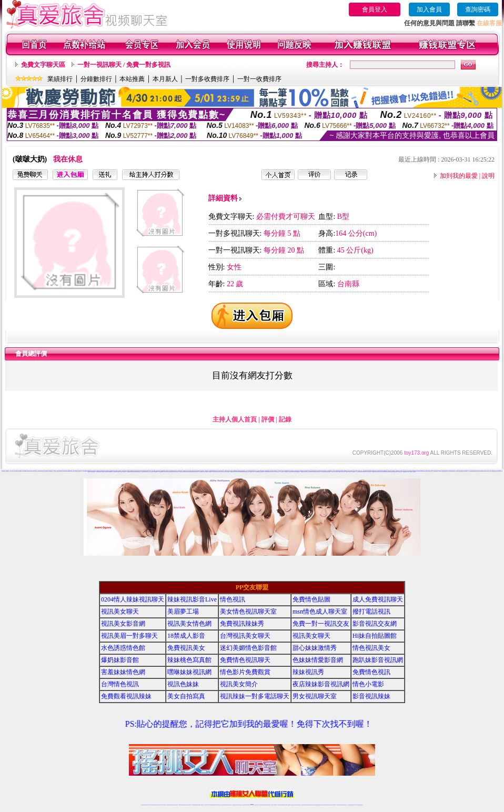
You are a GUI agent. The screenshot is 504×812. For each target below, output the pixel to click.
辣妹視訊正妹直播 (273, 805)
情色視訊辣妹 (143, 805)
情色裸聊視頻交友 (51, 471)
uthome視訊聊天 (156, 472)
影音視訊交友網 (494, 471)
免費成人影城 (333, 472)
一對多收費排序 (207, 79)
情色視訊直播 (146, 805)
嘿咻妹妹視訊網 (189, 672)
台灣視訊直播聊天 (349, 805)
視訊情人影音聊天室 (484, 471)
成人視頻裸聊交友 (7, 471)
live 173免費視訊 (357, 805)
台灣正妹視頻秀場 (46, 471)
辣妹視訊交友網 (219, 472)
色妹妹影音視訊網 (390, 472)
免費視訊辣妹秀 (242, 624)
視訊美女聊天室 (339, 805)
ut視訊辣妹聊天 (215, 805)
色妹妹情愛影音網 (479, 471)
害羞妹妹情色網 (123, 672)
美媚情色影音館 (115, 472)
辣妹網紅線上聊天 (268, 805)
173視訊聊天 (202, 805)
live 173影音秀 (161, 805)
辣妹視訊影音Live (196, 472)
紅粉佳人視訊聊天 (410, 472)
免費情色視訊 (371, 672)
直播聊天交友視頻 (56, 471)
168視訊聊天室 (465, 471)
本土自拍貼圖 (286, 472)
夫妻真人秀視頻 (37, 471)
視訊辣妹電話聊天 (461, 471)
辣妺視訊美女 (361, 805)
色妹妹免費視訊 (234, 805)
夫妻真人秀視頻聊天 (294, 805)
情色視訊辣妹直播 (323, 805)
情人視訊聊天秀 (419, 471)
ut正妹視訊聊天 (226, 805)
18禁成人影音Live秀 (268, 472)
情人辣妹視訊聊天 (201, 472)
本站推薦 (132, 79)
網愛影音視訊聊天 (233, 472)
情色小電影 (448, 471)
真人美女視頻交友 (33, 471)
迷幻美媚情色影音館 (248, 648)
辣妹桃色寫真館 (133, 472)
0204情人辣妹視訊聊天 (133, 599)
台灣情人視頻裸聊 (481, 471)
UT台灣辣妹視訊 (277, 472)
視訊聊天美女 (165, 805)
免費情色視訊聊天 (138, 472)
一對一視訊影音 (223, 472)
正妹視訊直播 (240, 805)
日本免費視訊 (440, 471)
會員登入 (375, 9)
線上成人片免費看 (346, 472)
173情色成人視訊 (400, 472)
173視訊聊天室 (230, 805)
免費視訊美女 (186, 648)
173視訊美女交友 (214, 472)
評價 (268, 419)
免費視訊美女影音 (247, 472)
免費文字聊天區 (43, 65)
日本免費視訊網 (98, 472)
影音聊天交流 (303, 472)
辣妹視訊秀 (308, 672)
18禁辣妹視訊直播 (294, 472)
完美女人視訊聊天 (369, 472)
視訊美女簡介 (239, 684)
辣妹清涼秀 (350, 472)
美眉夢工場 (183, 611)
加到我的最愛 (459, 176)
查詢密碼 (478, 9)
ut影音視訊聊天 (353, 805)
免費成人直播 (330, 805)
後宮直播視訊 (337, 472)
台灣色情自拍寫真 (395, 472)
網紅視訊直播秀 (244, 805)
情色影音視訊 (157, 805)
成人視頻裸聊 (286, 805)
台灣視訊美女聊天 (245, 636)
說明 (488, 176)
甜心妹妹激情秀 (315, 648)
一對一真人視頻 (11, 471)
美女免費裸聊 (25, 471)
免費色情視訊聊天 (328, 472)
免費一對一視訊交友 (489, 471)
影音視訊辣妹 (210, 472)
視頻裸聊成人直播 (65, 471)
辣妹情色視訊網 (93, 472)
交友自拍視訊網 (142, 472)
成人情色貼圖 (289, 472)
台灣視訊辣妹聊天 (189, 805)
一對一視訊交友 (282, 472)
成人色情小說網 (402, 471)
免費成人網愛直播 (206, 472)
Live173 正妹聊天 (278, 805)
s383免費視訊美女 (162, 472)
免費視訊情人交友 (430, 471)
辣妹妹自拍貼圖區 (227, 472)
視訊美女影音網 (123, 624)
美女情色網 (422, 471)
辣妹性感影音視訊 (436, 471)
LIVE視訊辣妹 (150, 805)
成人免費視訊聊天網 (182, 472)
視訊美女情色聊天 (172, 472)
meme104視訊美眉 (242, 472)
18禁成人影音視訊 (341, 472)
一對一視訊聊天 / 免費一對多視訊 (124, 65)
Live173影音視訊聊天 (210, 805)
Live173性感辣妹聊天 (364, 472)
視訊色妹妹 (183, 684)
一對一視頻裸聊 (16, 471)
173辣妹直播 (260, 805)
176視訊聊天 (237, 805)
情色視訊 (233, 599)
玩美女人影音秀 (272, 472)
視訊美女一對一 (320, 472)
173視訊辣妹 (219, 805)
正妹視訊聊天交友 (185, 805)
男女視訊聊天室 (315, 696)
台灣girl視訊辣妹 (334, 805)
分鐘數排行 (96, 79)
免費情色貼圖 (311, 599)
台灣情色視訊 (120, 684)
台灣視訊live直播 (154, 805)
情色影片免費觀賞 (245, 672)
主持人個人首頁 (235, 419)
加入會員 (429, 9)
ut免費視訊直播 (386, 472)
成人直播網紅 (248, 805)
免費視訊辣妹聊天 (147, 472)
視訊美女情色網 (189, 624)
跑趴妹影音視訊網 (378, 660)
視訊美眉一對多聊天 (498, 471)
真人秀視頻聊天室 (476, 471)
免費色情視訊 (475, 471)
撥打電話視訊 (371, 611)
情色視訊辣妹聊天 (191, 472)
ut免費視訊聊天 (426, 471)
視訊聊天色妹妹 (206, 805)
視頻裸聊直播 (28, 471)
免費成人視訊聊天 (102, 472)
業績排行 (60, 79)
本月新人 (165, 79)
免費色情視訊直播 (152, 472)
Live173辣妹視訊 (251, 805)
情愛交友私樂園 (187, 472)
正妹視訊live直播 (237, 472)
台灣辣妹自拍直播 (194, 805)
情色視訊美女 (124, 472)
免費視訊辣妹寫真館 (444, 471)
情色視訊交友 (345, 805)
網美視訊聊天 (327, 805)
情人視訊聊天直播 (470, 471)
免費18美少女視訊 (193, 471)
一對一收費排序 (259, 79)
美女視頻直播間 (85, 471)
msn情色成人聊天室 (320, 611)
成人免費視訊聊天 (378, 599)
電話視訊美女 (311, 472)
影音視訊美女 (342, 805)
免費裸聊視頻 (61, 471)
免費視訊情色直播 (315, 472)
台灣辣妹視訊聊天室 (181, 805)
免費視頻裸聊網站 (282, 805)
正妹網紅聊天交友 (256, 805)
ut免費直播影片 (298, 472)
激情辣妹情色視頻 (42, 471)
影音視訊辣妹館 (377, 472)
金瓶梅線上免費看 (252, 472)
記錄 (285, 419)
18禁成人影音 (186, 636)
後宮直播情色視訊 (262, 472)
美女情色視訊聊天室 (167, 472)
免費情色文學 (374, 472)
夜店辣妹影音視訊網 (321, 684)
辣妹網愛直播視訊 (405, 472)
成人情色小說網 (382, 472)
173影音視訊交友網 (358, 472)
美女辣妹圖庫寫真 (129, 472)
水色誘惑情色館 (107, 472)
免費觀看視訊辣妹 (452, 471)
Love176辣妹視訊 (258, 472)
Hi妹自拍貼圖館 (375, 636)
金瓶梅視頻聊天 (80, 471)
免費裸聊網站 (69, 471)
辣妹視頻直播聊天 (198, 805)
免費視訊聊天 (223, 805)
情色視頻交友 (73, 471)
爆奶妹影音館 (120, 660)
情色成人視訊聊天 (176, 472)
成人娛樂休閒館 (324, 472)
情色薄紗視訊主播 (307, 472)
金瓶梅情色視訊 (172, 805)
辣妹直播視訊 (354, 472)
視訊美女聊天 (120, 611)
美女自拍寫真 (457, 471)
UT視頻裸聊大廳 (21, 471)
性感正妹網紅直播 (264, 805)
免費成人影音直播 (120, 472)
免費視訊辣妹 (168, 805)
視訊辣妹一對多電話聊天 (255, 696)
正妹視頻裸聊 (76, 471)
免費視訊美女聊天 (111, 472)
